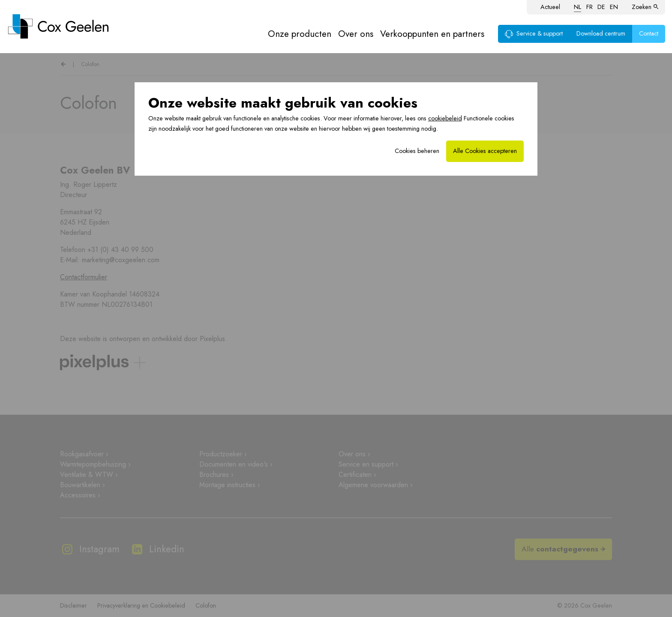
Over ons (356, 34)
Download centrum (601, 33)
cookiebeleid (445, 118)
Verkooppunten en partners (432, 34)
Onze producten (300, 34)
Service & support (534, 33)
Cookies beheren (417, 151)
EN (614, 7)
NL (577, 7)
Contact (649, 33)
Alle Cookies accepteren (485, 151)
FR (589, 7)
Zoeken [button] (645, 7)
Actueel (550, 7)
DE (601, 7)
